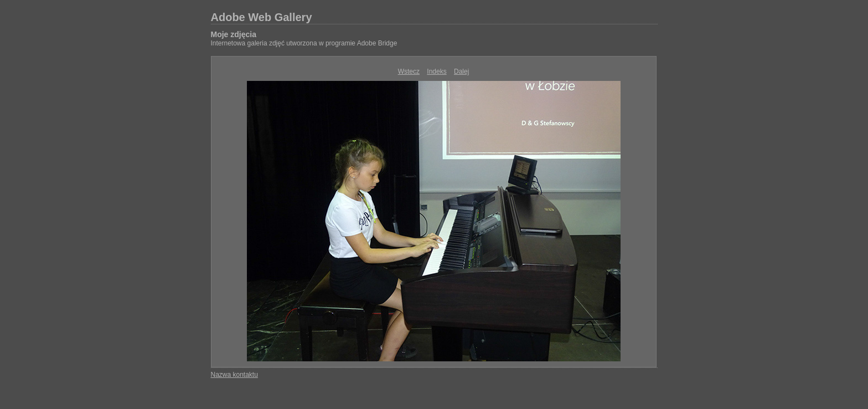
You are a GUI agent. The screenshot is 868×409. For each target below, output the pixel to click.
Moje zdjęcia (234, 34)
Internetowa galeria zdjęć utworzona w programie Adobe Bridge (304, 43)
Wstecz (409, 71)
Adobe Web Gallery (262, 17)
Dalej (461, 71)
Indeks (436, 71)
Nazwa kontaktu (234, 375)
